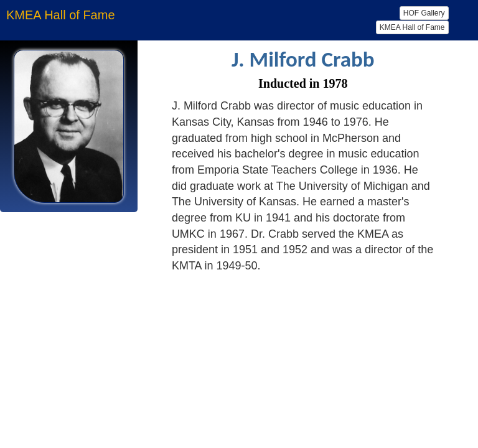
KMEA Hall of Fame (412, 27)
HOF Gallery (424, 13)
